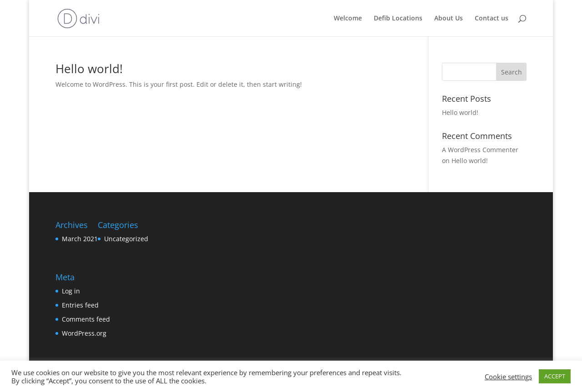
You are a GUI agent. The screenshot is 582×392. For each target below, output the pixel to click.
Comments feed (86, 319)
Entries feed (80, 305)
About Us (449, 19)
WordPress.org (84, 333)
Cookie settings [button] (508, 377)
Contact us (492, 19)
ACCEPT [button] (555, 376)
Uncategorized (126, 239)
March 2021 (80, 239)
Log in (71, 291)
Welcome (348, 19)
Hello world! (89, 69)
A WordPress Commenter (480, 150)
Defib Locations (398, 19)
